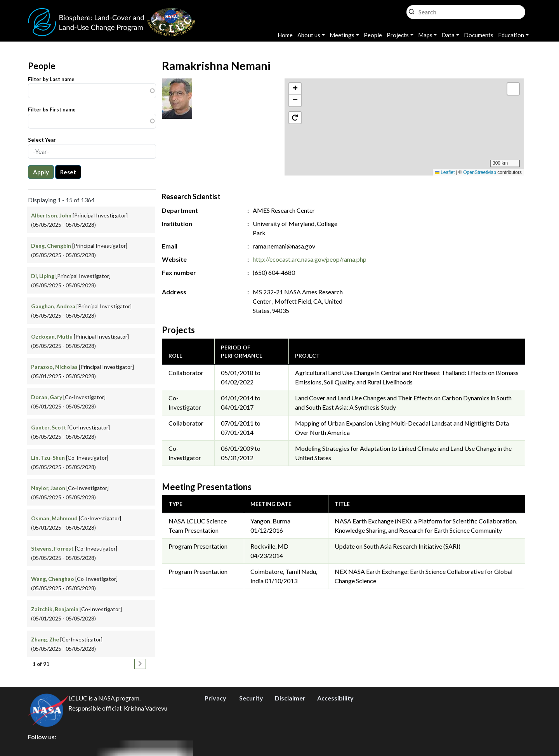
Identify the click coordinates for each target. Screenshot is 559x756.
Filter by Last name (51, 79)
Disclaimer (290, 698)
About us (309, 35)
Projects (398, 35)
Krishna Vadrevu (146, 708)
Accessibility (335, 698)
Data (448, 35)
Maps (425, 35)
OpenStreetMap (480, 172)
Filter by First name (52, 109)
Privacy (215, 698)
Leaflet (445, 172)
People (373, 35)
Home (285, 35)
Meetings (342, 35)
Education (511, 35)
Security (251, 698)
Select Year (42, 140)
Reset (68, 172)
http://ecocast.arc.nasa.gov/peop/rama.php (310, 259)
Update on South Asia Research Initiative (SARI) (398, 546)
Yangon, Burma (270, 521)
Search (411, 10)
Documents (479, 35)
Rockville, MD (269, 546)
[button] (404, 119)
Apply (41, 172)
